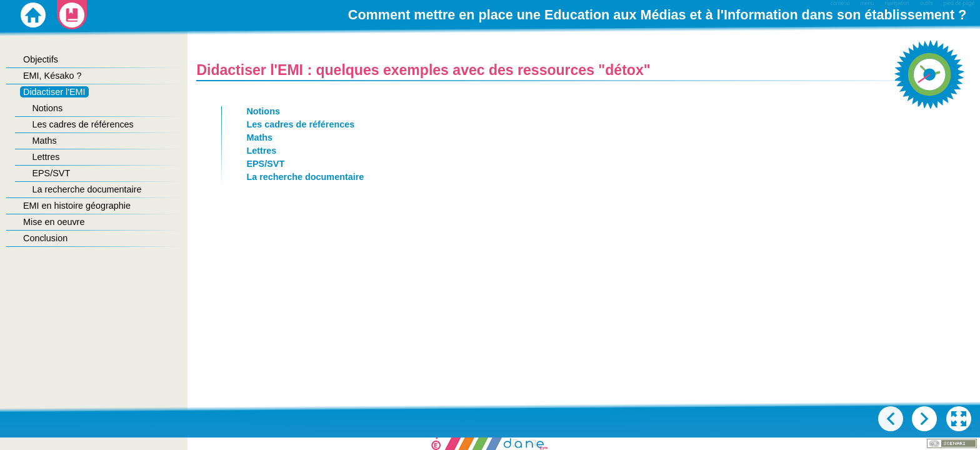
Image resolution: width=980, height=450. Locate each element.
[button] (959, 419)
